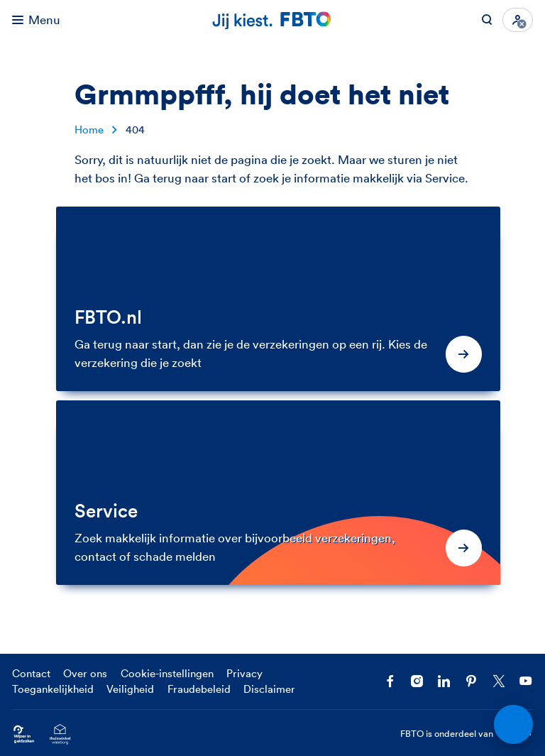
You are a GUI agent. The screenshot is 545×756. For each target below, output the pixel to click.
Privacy (244, 673)
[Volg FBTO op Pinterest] (471, 681)
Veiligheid (130, 689)
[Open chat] (513, 724)
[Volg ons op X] (499, 681)
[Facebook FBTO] (390, 681)
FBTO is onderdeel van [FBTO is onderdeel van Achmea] (467, 734)
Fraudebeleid (199, 689)
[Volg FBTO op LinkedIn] (444, 681)
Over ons (85, 673)
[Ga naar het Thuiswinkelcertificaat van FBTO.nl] (60, 734)
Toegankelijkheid (53, 689)
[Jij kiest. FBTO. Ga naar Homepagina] (272, 20)
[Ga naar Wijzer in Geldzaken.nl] (24, 734)
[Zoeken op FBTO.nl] (487, 20)
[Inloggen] (518, 20)
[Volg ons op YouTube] (526, 681)
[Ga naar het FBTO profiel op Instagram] (417, 681)
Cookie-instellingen (167, 673)
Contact (31, 673)
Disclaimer (269, 689)
